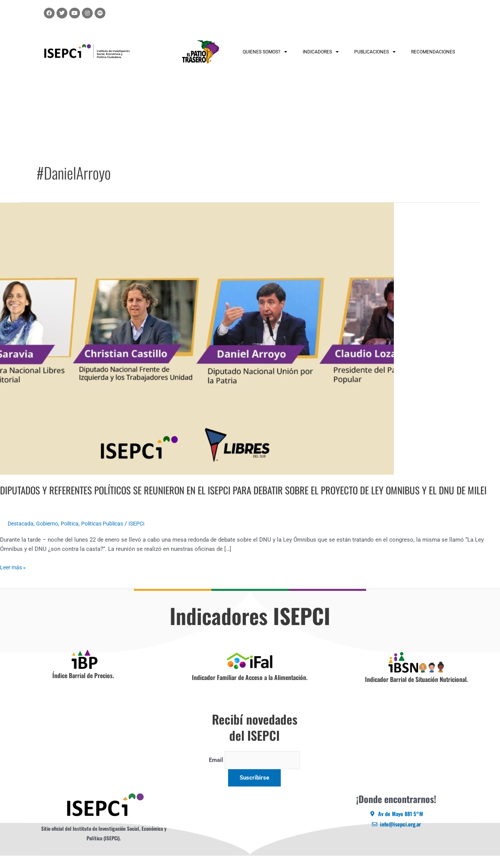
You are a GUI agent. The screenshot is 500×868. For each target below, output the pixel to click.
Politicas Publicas (109, 537)
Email (216, 773)
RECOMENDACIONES (433, 52)
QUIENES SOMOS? (265, 52)
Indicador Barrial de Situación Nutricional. (417, 692)
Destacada (21, 537)
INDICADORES (321, 52)
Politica (74, 537)
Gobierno (49, 537)
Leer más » (14, 579)
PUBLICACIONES (375, 52)
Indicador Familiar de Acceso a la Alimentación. (250, 690)
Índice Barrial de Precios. (83, 688)
